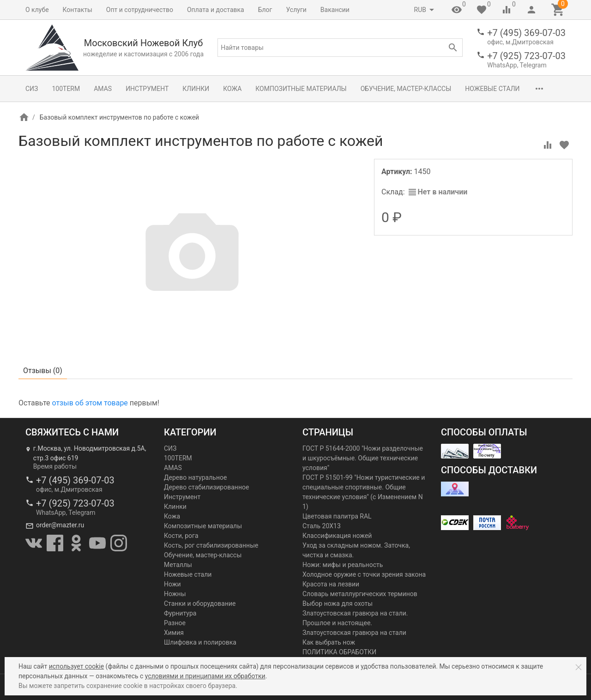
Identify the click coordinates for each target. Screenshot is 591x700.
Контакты (78, 10)
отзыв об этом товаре (90, 403)
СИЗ (32, 89)
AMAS (103, 89)
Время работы (55, 466)
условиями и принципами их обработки (205, 676)
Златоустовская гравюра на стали (354, 633)
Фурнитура (180, 613)
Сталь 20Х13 (322, 526)
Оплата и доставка (216, 10)
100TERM (66, 89)
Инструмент (147, 89)
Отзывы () (43, 371)
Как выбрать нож (329, 642)
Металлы (178, 565)
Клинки (196, 89)
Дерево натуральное (195, 477)
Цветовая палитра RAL (337, 516)
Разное (175, 623)
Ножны (175, 594)
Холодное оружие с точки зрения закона (364, 574)
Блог (265, 10)
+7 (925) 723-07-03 (526, 56)
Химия (174, 633)
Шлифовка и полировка (200, 642)
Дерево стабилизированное (206, 487)
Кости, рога (181, 536)
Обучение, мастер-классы (406, 89)
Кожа (232, 89)
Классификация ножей (337, 536)
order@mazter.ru (60, 525)
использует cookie (76, 666)
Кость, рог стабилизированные (211, 545)
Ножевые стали (492, 89)
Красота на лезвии (331, 584)
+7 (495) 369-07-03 (526, 33)
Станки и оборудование (200, 603)
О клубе (37, 10)
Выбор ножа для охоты (338, 603)
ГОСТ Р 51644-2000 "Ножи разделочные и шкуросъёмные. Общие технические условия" (363, 458)
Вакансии (335, 10)
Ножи (172, 584)
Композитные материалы (301, 89)
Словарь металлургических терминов (360, 594)
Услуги (296, 10)
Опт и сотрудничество (140, 10)
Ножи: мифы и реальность (343, 565)
